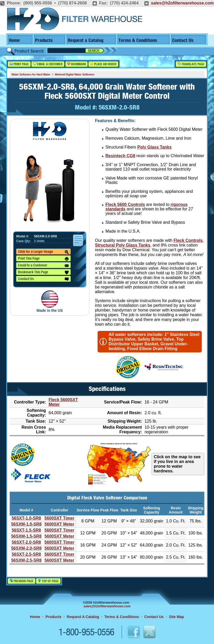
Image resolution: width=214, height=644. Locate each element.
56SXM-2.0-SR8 (26, 548)
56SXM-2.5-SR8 (26, 560)
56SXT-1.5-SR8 (26, 530)
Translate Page (191, 64)
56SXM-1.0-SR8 (26, 524)
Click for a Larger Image (43, 252)
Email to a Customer (43, 266)
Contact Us (183, 40)
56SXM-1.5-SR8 (26, 536)
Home (14, 40)
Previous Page (22, 581)
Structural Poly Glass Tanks (123, 245)
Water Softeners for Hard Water (31, 75)
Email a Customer (48, 64)
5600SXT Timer (59, 518)
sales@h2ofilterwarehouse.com (182, 3)
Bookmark (77, 64)
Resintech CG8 (120, 156)
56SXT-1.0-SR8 (26, 518)
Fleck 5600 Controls (125, 204)
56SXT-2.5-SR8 (26, 554)
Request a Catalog (86, 40)
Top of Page (48, 581)
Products (44, 40)
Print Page (19, 64)
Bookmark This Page (43, 272)
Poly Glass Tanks (154, 147)
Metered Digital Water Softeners (75, 75)
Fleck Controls (188, 240)
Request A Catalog (83, 617)
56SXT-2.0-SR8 (26, 542)
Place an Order (103, 64)
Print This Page (43, 259)
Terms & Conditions (138, 40)
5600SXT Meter (59, 524)
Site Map (177, 617)
